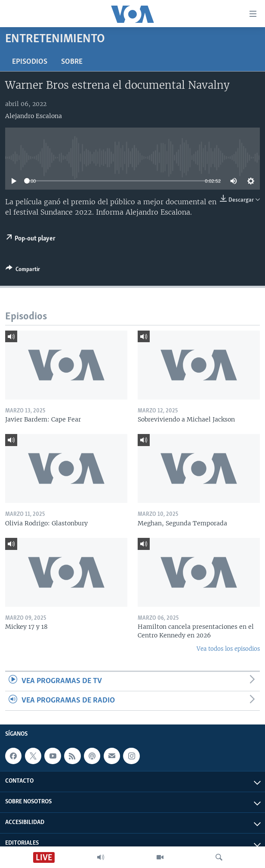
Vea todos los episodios (228, 649)
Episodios (30, 62)
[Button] (23, 271)
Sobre (72, 62)
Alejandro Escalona (34, 116)
